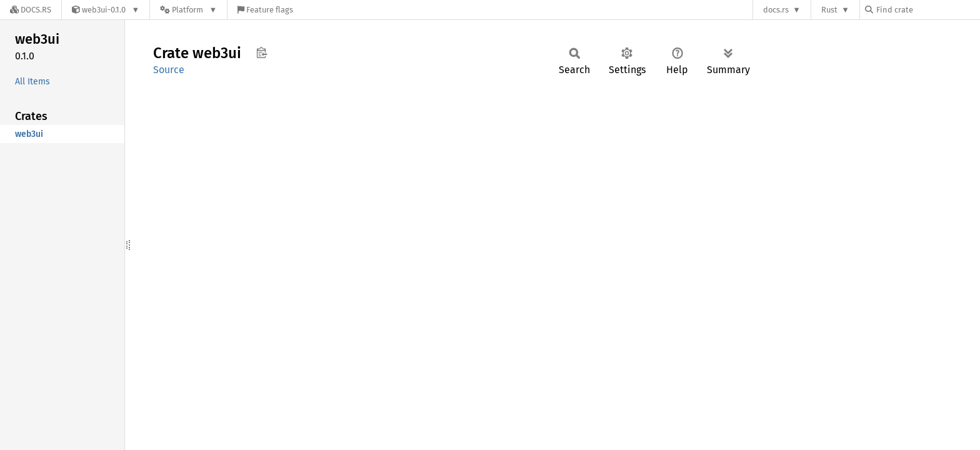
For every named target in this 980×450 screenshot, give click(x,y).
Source (169, 70)
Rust (829, 10)
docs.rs (776, 10)
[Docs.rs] (31, 10)
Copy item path (262, 52)
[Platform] (188, 10)
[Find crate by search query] (927, 10)
